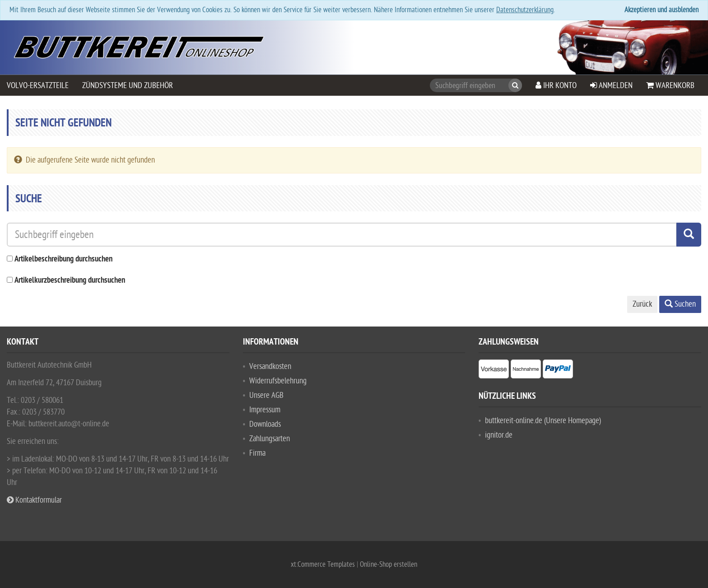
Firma (257, 453)
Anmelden (611, 86)
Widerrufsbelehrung (278, 381)
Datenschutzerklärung (525, 10)
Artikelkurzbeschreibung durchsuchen (70, 281)
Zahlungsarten (270, 439)
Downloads (265, 424)
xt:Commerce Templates (324, 565)
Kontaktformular (34, 500)
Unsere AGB (266, 395)
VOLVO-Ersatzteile (38, 86)
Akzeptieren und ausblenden (661, 10)
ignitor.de (499, 435)
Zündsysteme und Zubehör (128, 86)
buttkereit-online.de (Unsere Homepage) (543, 421)
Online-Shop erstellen (389, 565)
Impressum (265, 410)
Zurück (642, 304)
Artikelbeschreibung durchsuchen (63, 259)
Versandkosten (270, 366)
